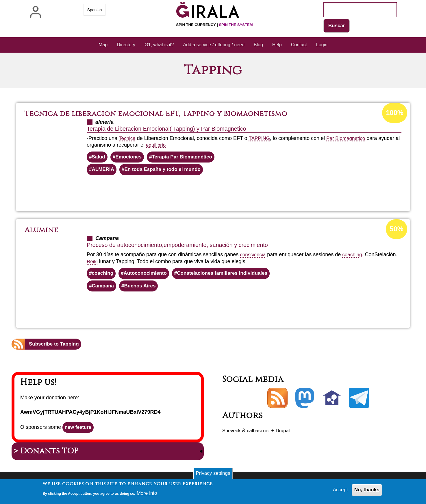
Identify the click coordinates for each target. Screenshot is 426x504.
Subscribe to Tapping (55, 347)
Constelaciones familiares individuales (229, 275)
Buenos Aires (142, 288)
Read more (223, 192)
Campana (104, 288)
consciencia (253, 256)
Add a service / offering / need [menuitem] (214, 45)
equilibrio (162, 145)
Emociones (130, 158)
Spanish (95, 10)
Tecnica (128, 139)
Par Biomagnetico (349, 139)
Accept (339, 491)
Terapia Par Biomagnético (187, 158)
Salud (99, 158)
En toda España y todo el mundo (166, 171)
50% (396, 231)
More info (148, 494)
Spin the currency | (215, 25)
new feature (79, 431)
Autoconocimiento (148, 275)
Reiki (92, 263)
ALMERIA (104, 171)
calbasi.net (261, 434)
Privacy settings (213, 474)
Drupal (287, 434)
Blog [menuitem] (258, 45)
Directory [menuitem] (126, 45)
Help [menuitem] (277, 45)
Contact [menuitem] (299, 45)
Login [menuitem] (322, 45)
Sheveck (232, 434)
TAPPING (261, 139)
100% (394, 114)
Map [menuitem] (103, 45)
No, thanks (366, 491)
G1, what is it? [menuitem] (159, 45)
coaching (354, 256)
